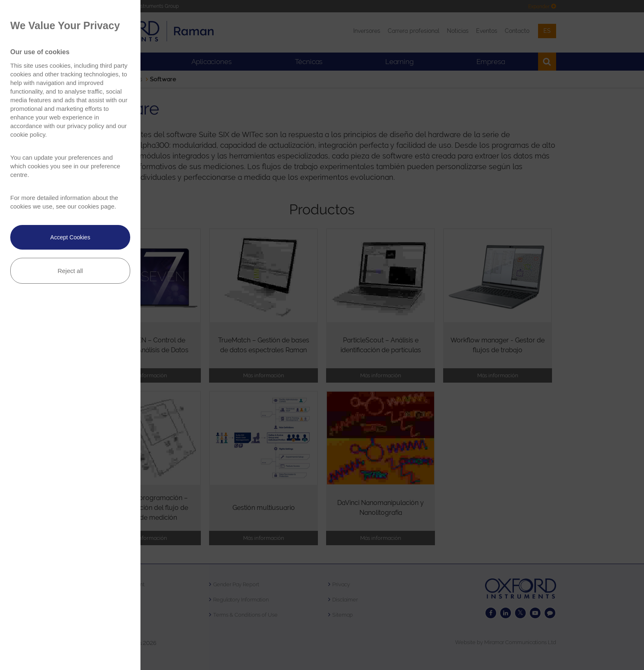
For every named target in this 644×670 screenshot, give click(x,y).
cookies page (96, 206)
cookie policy (28, 134)
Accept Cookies (70, 237)
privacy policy (85, 126)
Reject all (70, 271)
